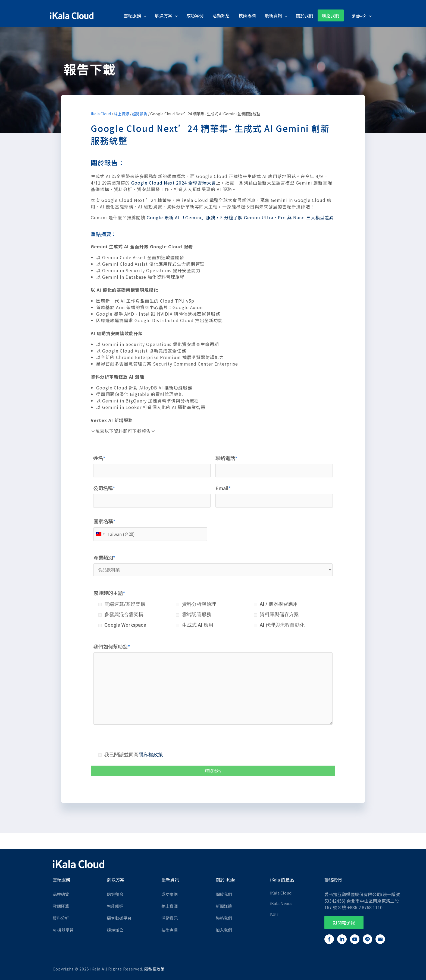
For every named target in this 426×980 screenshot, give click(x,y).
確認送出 (213, 771)
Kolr (274, 914)
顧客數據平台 (119, 918)
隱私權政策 (151, 755)
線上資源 (121, 114)
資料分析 (61, 918)
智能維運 (115, 906)
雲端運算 (61, 906)
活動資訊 (170, 918)
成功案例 (170, 894)
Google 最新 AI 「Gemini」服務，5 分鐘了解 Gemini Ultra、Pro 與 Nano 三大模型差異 (240, 217)
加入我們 (224, 930)
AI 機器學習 (63, 930)
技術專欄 (170, 930)
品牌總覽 (61, 894)
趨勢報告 (140, 114)
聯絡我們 (224, 918)
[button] (344, 922)
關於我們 (224, 894)
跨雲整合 (115, 894)
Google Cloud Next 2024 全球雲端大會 (174, 183)
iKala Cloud (101, 114)
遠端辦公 (115, 930)
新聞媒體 (224, 906)
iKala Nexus (281, 903)
